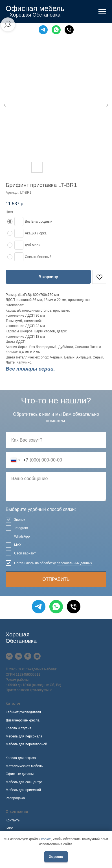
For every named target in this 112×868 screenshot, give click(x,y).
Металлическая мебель (24, 766)
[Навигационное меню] (102, 12)
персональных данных (74, 563)
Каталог (13, 703)
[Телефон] (69, 30)
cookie (46, 839)
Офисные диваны (20, 774)
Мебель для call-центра (24, 782)
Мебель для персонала (24, 736)
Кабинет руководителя (23, 712)
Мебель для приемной (23, 790)
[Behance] (18, 656)
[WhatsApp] (56, 30)
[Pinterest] (28, 656)
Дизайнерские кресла (23, 720)
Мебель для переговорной (26, 744)
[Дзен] (37, 656)
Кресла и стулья (18, 728)
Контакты (13, 820)
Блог (9, 828)
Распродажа (15, 798)
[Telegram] (43, 30)
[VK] (9, 656)
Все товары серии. (30, 369)
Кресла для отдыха (21, 758)
